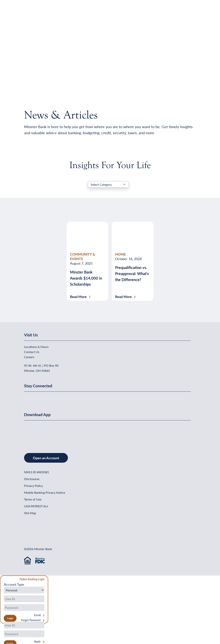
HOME (120, 254)
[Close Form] (5, 580)
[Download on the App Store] (34, 433)
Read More (78, 297)
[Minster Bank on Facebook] (28, 398)
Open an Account (46, 458)
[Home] (32, 12)
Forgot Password (31, 620)
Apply (37, 641)
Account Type (14, 584)
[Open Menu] (188, 12)
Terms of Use (33, 499)
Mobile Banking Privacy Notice (45, 492)
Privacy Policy (33, 486)
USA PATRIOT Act (36, 506)
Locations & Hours (36, 347)
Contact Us (32, 352)
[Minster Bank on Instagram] (55, 398)
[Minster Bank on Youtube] (46, 398)
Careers (29, 357)
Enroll (37, 615)
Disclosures (32, 479)
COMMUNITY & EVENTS (82, 256)
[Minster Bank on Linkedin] (37, 398)
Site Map (30, 513)
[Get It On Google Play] (55, 433)
